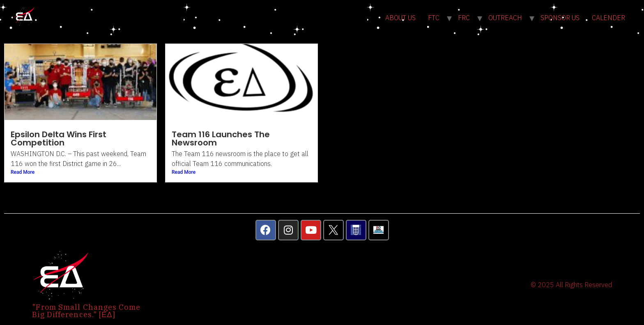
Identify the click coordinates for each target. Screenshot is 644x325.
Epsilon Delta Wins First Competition (59, 138)
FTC (434, 18)
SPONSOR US (560, 18)
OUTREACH (505, 18)
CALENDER (608, 18)
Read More (23, 172)
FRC (464, 18)
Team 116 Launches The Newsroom (221, 138)
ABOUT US (400, 18)
